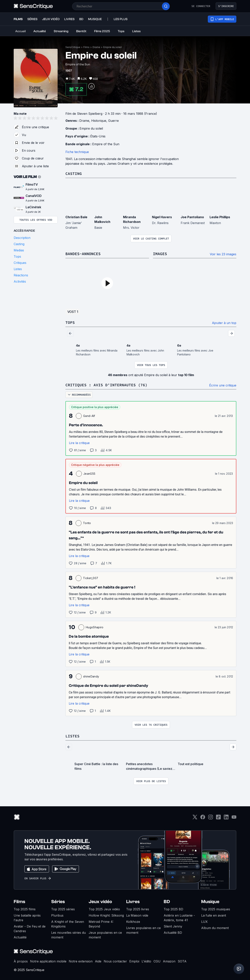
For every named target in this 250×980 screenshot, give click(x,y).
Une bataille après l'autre (27, 918)
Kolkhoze (133, 922)
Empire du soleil (112, 47)
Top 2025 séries (63, 909)
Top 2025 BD (173, 909)
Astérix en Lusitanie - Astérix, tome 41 (179, 918)
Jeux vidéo (100, 902)
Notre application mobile (48, 961)
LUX (204, 922)
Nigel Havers (162, 217)
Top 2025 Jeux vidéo (104, 909)
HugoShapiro (95, 627)
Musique (210, 902)
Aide (98, 961)
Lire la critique (79, 443)
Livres (133, 902)
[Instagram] (211, 818)
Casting (74, 173)
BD (167, 902)
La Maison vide (137, 915)
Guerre (113, 121)
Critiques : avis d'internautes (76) (106, 385)
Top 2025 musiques (216, 909)
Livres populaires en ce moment (143, 930)
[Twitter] (195, 818)
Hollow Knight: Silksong (106, 915)
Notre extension (81, 961)
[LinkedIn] (226, 818)
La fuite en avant (214, 915)
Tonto (87, 523)
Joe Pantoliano (192, 217)
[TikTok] (218, 818)
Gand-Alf (89, 416)
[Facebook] (203, 818)
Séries (58, 902)
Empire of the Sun (106, 144)
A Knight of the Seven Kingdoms (68, 924)
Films (86, 47)
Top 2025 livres (138, 909)
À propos (21, 961)
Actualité (20, 937)
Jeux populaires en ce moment (105, 935)
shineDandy (91, 676)
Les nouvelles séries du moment (68, 935)
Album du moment (215, 928)
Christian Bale (76, 217)
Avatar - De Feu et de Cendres (30, 929)
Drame (96, 47)
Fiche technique (77, 152)
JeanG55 (89, 474)
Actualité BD (173, 933)
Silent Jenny (173, 926)
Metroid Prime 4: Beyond (101, 924)
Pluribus (57, 915)
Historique (99, 121)
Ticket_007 (91, 578)
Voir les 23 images (223, 254)
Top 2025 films (25, 909)
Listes (72, 736)
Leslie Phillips (220, 217)
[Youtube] (234, 818)
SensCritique (73, 47)
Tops (70, 322)
